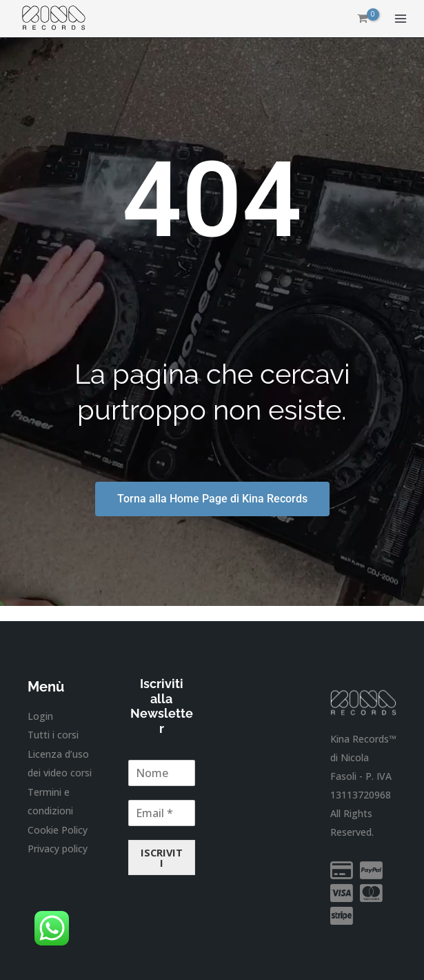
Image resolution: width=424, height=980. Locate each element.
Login (40, 716)
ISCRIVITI (162, 857)
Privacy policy (58, 847)
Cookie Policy (58, 828)
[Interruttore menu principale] (401, 19)
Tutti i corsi (53, 735)
